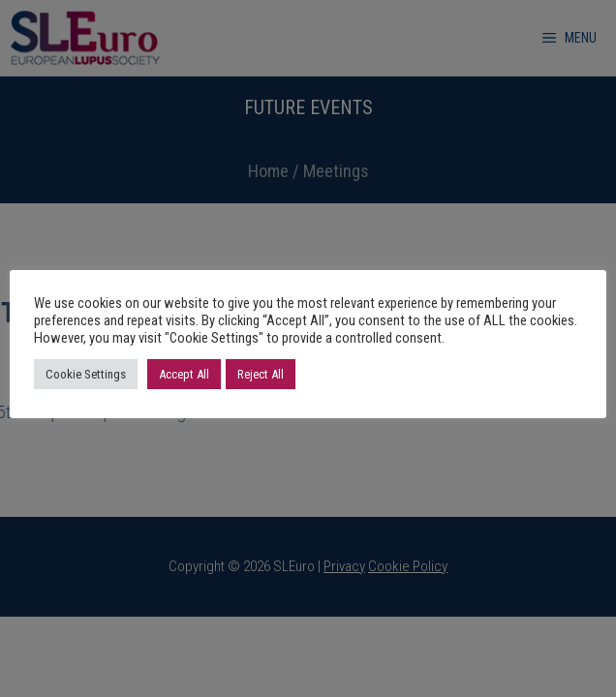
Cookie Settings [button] (86, 374)
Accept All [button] (184, 374)
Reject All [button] (261, 374)
